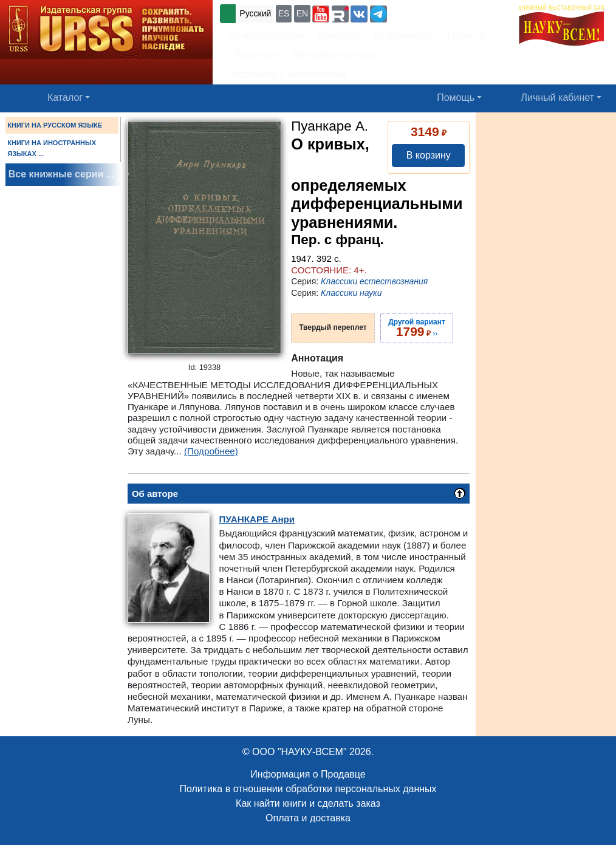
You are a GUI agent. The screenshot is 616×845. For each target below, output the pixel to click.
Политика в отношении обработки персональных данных (308, 789)
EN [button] (302, 13)
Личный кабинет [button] (558, 97)
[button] (321, 14)
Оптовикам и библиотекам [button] (287, 74)
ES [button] (284, 13)
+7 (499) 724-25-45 (434, 12)
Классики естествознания (374, 281)
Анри (257, 519)
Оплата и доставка (308, 818)
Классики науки (351, 293)
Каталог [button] (65, 97)
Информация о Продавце (308, 774)
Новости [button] (467, 36)
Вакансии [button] (253, 55)
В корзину (429, 155)
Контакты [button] (339, 36)
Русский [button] (255, 13)
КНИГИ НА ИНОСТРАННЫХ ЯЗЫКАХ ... (52, 148)
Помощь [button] (456, 97)
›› (417, 328)
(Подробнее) (211, 451)
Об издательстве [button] (265, 36)
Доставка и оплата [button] (334, 55)
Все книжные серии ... (61, 174)
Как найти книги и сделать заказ (308, 803)
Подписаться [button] (404, 36)
